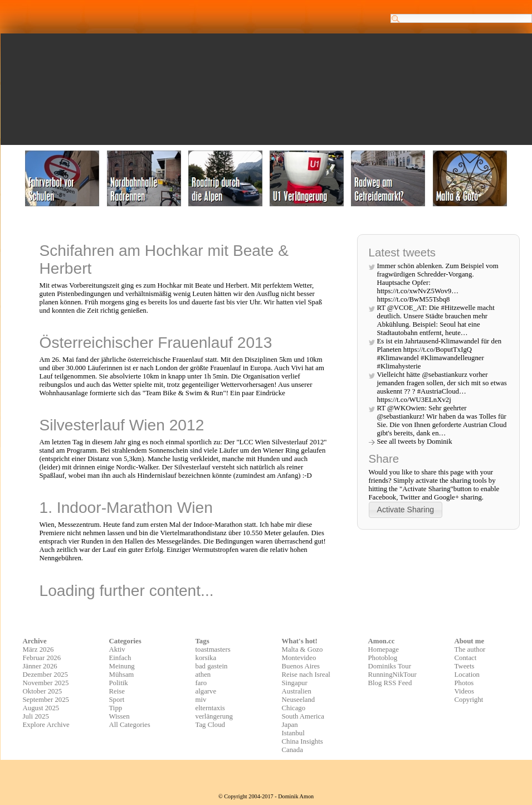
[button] (406, 510)
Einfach (120, 658)
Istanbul (293, 733)
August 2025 (41, 708)
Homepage (384, 649)
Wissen (119, 716)
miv (201, 700)
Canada (292, 750)
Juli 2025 (36, 716)
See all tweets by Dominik (415, 442)
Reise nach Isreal (306, 675)
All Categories (130, 725)
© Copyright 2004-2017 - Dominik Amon (266, 796)
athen (203, 675)
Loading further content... (127, 591)
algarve (206, 691)
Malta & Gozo (302, 649)
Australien (297, 691)
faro (201, 683)
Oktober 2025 (43, 691)
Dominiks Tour (390, 666)
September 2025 (46, 700)
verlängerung (214, 716)
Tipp (116, 708)
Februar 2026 (42, 658)
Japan (290, 725)
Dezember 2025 (45, 675)
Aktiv (117, 649)
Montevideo (299, 658)
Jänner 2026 (40, 666)
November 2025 (46, 683)
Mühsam (122, 675)
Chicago (294, 708)
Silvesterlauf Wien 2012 (122, 425)
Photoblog (383, 658)
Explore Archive (46, 725)
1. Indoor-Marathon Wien (126, 508)
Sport (117, 700)
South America (303, 716)
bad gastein (212, 666)
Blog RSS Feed (390, 683)
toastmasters (213, 649)
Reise (117, 691)
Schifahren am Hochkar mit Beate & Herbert (164, 260)
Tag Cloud (211, 725)
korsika (206, 658)
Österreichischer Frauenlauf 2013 (156, 343)
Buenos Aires (301, 666)
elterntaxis (210, 708)
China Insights (302, 741)
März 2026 (38, 649)
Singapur (295, 683)
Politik (119, 683)
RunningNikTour (392, 675)
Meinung (122, 666)
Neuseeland (299, 700)
